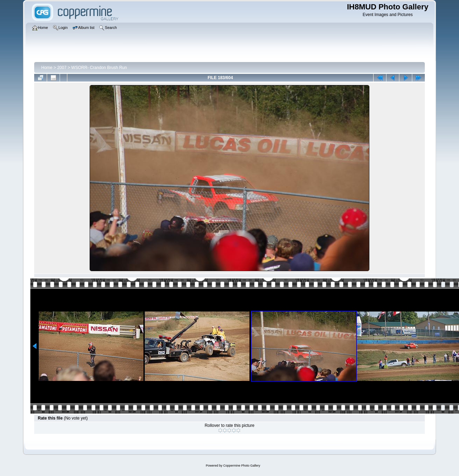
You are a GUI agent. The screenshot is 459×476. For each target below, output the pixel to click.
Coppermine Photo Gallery (242, 466)
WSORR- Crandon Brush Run (99, 68)
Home (47, 68)
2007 (62, 68)
